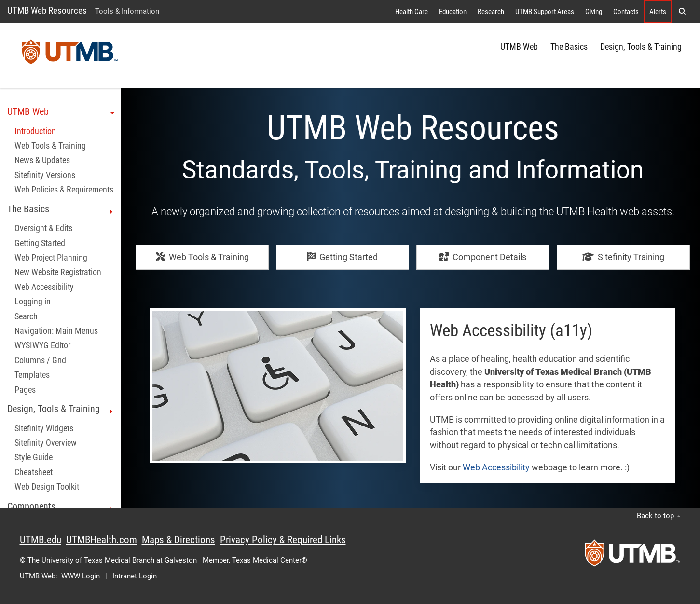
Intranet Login (135, 576)
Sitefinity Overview (46, 443)
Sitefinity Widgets (44, 428)
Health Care (412, 12)
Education (453, 12)
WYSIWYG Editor (42, 345)
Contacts (626, 12)
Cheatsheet (34, 472)
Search (26, 316)
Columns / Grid (40, 360)
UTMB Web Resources (47, 10)
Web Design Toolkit (47, 487)
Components (61, 506)
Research (491, 12)
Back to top (659, 516)
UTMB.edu (41, 540)
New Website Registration (58, 272)
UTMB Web (519, 47)
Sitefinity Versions (45, 175)
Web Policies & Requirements (64, 190)
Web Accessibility (44, 287)
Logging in (33, 302)
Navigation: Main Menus (56, 331)
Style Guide (34, 457)
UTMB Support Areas (545, 12)
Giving (594, 12)
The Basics (569, 47)
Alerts (658, 12)
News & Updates (42, 160)
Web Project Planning (51, 258)
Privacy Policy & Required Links (283, 540)
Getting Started (40, 243)
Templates (32, 375)
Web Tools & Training (50, 146)
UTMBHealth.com (102, 540)
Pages (25, 390)
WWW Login (81, 576)
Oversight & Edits (43, 228)
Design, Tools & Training (641, 47)
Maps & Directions (178, 540)
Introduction (35, 131)
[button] (682, 12)
